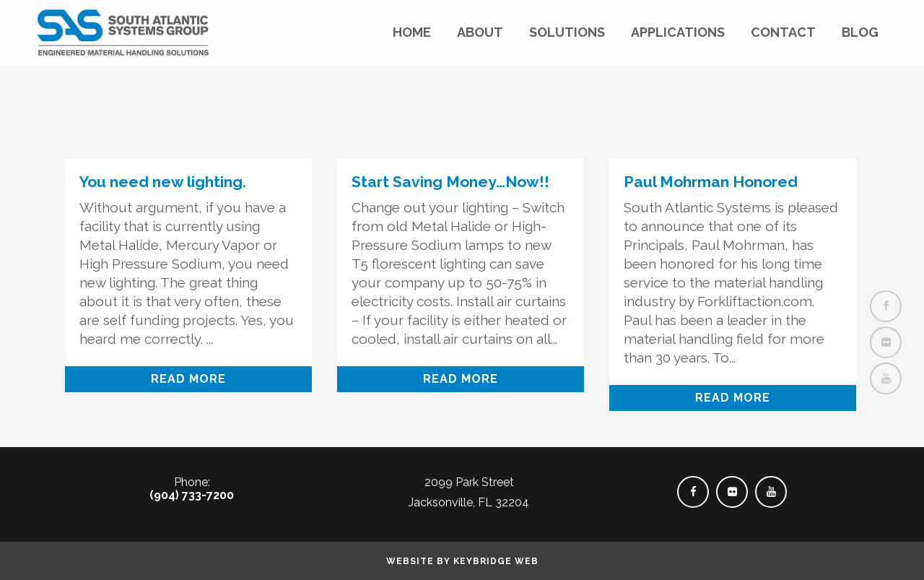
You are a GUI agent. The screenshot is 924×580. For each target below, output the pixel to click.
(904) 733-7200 (192, 495)
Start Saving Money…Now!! (450, 182)
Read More (188, 379)
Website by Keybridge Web (462, 561)
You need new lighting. (163, 182)
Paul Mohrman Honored (711, 182)
